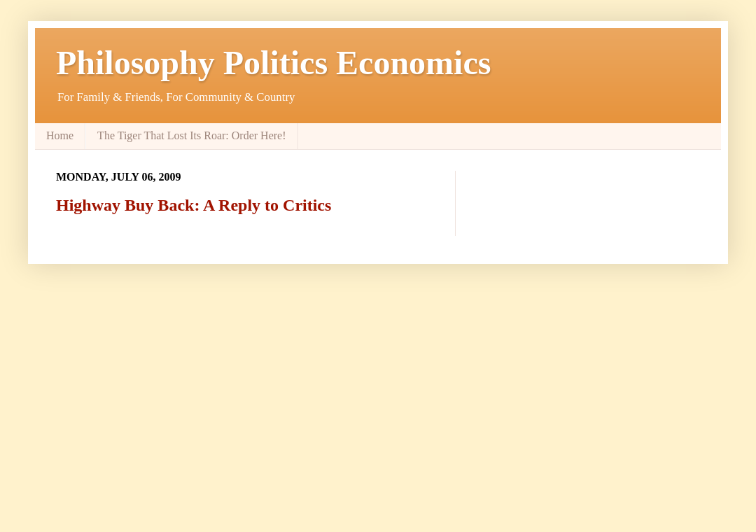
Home (60, 135)
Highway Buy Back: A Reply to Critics (194, 205)
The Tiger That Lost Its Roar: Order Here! (191, 135)
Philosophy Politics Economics (273, 63)
